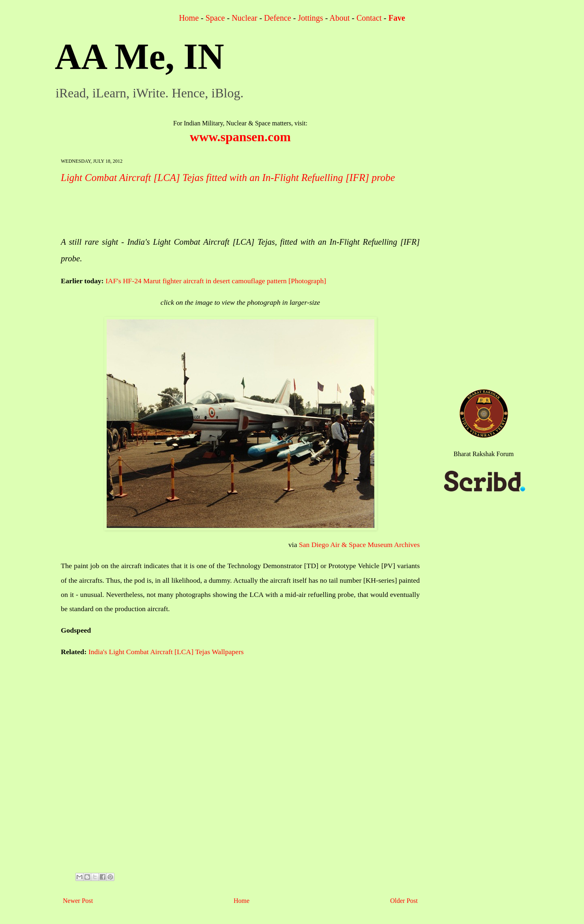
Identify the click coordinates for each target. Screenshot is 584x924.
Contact (369, 18)
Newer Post (78, 901)
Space (215, 18)
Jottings (310, 18)
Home (189, 18)
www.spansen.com (240, 137)
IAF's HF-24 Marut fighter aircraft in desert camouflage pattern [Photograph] (216, 281)
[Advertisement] (208, 210)
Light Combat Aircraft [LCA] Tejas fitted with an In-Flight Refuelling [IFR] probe (228, 178)
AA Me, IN (139, 57)
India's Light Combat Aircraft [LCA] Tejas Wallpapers (166, 652)
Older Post (404, 901)
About (339, 18)
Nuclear (244, 18)
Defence (278, 18)
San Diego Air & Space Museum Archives (359, 545)
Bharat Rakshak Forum (483, 454)
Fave (397, 18)
